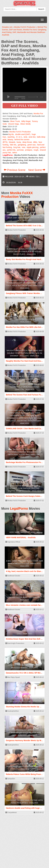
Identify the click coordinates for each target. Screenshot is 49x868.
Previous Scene (15, 170)
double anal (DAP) (23, 134)
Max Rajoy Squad (13, 677)
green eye (31, 145)
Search (41, 9)
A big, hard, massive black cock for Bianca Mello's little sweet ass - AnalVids (25, 563)
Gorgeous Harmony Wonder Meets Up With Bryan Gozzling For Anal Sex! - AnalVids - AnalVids (24, 733)
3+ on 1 (19, 137)
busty (19, 142)
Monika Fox (38, 114)
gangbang (22, 145)
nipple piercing (33, 147)
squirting (11, 137)
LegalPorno (19, 509)
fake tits (13, 145)
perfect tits (11, 150)
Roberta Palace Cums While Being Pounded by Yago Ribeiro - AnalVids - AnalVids (24, 766)
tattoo (15, 153)
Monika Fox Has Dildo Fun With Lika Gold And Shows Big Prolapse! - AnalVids (24, 319)
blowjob (12, 142)
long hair (17, 147)
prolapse (29, 150)
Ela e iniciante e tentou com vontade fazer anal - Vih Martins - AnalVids (25, 597)
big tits (11, 134)
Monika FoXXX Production (20, 132)
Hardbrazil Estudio (13, 576)
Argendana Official (13, 542)
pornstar (20, 150)
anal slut (32, 137)
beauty (10, 140)
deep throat (27, 142)
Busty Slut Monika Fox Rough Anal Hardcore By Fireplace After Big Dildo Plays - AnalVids (24, 252)
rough (36, 150)
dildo (35, 142)
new (23, 147)
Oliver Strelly (25, 124)
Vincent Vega (13, 124)
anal (25, 137)
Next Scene (37, 170)
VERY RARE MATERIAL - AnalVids (24, 532)
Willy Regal (26, 121)
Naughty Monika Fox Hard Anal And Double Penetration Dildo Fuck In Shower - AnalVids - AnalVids (24, 353)
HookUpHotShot (12, 711)
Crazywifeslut (11, 812)
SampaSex (10, 779)
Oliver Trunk (15, 121)
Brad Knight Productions (15, 643)
